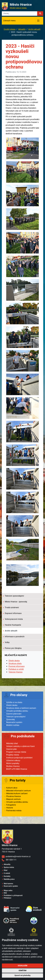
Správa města (9, 867)
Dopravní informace (12, 613)
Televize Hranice (15, 672)
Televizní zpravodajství (14, 596)
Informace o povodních (14, 637)
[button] (40, 14)
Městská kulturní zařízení (17, 793)
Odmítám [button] (22, 971)
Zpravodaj (10, 719)
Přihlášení (7, 898)
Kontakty (7, 876)
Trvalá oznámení (11, 607)
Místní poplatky (13, 763)
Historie (10, 808)
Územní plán (12, 749)
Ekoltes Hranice (13, 766)
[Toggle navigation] (38, 21)
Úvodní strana (10, 29)
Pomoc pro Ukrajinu (12, 648)
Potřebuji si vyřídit (16, 669)
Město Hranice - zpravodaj (15, 602)
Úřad (5, 870)
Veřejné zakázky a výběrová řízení (20, 746)
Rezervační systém (14, 722)
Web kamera (8, 884)
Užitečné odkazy (13, 761)
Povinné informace (16, 666)
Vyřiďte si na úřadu (14, 702)
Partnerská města (14, 811)
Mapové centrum (13, 799)
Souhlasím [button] (22, 966)
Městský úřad (12, 743)
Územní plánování (14, 714)
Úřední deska (14, 661)
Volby (6, 642)
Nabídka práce (9, 879)
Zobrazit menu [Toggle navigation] (9, 21)
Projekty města (13, 755)
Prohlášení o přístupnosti (13, 895)
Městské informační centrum (19, 791)
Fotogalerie (11, 805)
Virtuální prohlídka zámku (17, 711)
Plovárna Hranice (13, 796)
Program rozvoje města (16, 752)
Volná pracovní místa (13, 619)
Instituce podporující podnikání (19, 758)
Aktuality (22, 29)
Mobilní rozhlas (13, 725)
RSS (5, 893)
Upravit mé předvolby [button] (22, 975)
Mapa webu (8, 890)
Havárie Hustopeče (12, 625)
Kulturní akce (12, 788)
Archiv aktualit (34, 29)
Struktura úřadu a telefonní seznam (21, 708)
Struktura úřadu (15, 663)
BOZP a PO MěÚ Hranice (17, 769)
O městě (7, 873)
